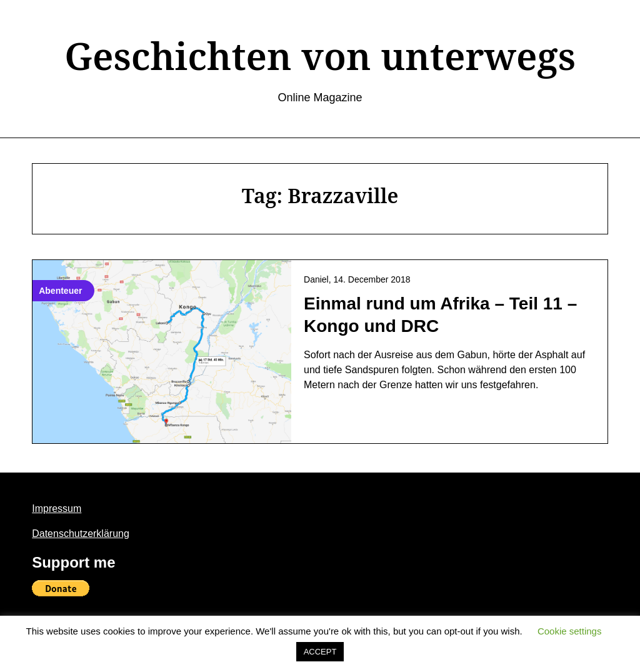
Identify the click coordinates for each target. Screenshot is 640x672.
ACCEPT (320, 652)
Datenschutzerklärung (81, 534)
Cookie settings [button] (570, 631)
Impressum (57, 509)
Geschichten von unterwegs (320, 56)
